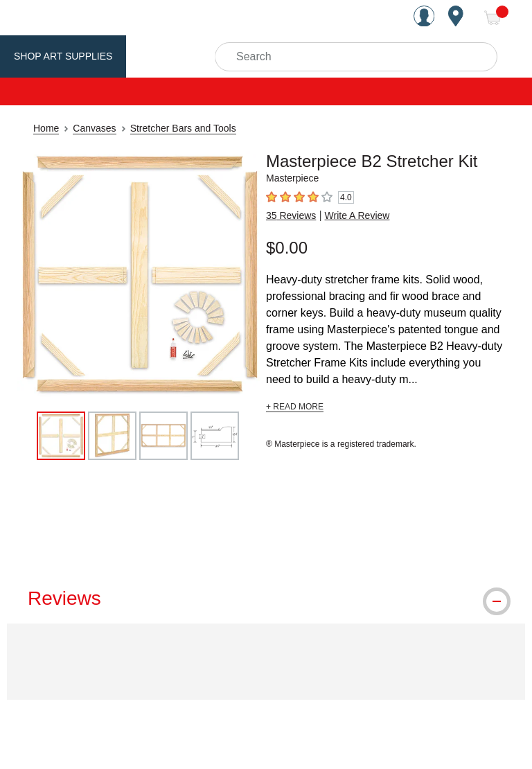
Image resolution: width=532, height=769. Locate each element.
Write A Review (357, 215)
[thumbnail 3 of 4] (163, 436)
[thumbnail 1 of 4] (61, 436)
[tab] (266, 599)
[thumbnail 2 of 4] (112, 436)
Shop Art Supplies (63, 56)
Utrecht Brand (181, 56)
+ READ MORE (295, 407)
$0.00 (287, 248)
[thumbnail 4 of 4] (215, 436)
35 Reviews (291, 215)
